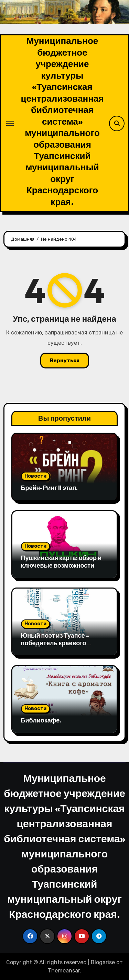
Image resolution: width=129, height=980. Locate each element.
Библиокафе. (41, 720)
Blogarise (103, 962)
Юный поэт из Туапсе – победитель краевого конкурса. (55, 643)
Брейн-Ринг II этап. (50, 488)
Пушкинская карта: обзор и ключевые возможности (61, 562)
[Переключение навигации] (10, 123)
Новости (35, 476)
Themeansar (64, 971)
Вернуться (65, 361)
